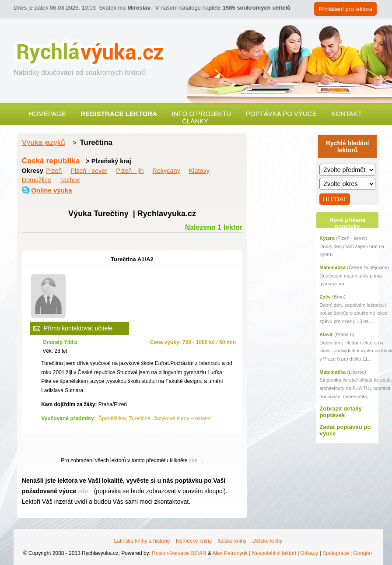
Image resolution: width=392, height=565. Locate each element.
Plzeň (54, 171)
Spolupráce (336, 553)
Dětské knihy (268, 541)
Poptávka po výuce (281, 114)
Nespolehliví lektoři (274, 553)
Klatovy (199, 171)
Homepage (47, 114)
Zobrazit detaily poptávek (341, 412)
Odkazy (309, 553)
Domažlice (37, 180)
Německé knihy (194, 541)
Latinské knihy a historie (142, 541)
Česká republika (51, 161)
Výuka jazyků (44, 142)
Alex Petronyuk (230, 553)
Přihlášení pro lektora (345, 9)
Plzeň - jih (130, 171)
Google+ (363, 553)
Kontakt (346, 114)
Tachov (70, 180)
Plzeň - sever (89, 171)
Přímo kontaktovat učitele (78, 328)
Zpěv (325, 297)
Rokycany (166, 171)
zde (193, 460)
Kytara (327, 238)
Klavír (326, 334)
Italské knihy (232, 541)
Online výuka (51, 190)
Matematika (332, 267)
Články (195, 121)
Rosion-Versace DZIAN (179, 553)
